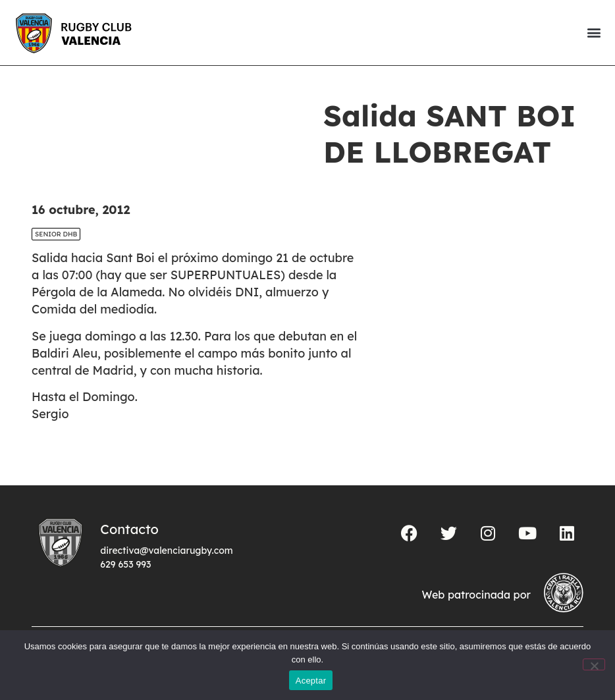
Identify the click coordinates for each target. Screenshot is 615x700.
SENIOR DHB (56, 234)
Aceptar (311, 681)
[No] (594, 664)
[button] (594, 33)
